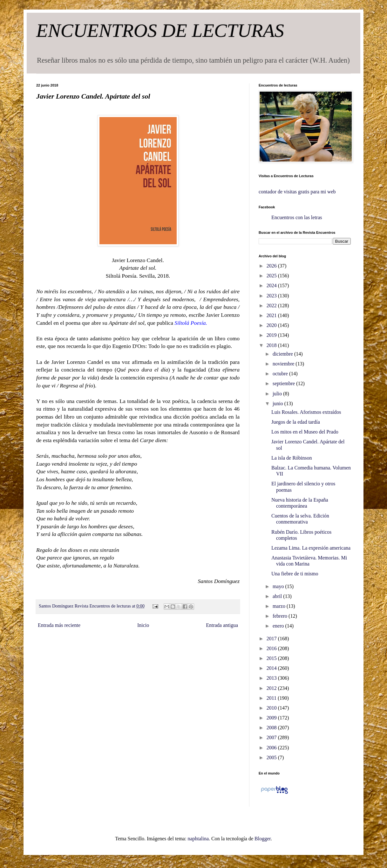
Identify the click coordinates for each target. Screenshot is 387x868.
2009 (272, 718)
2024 (272, 285)
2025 (272, 276)
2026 (272, 266)
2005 (272, 757)
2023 (272, 296)
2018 (272, 345)
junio (278, 403)
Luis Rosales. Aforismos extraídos (306, 412)
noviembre (284, 364)
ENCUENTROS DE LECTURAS (160, 31)
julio (278, 394)
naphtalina (198, 839)
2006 (272, 748)
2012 (272, 688)
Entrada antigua (222, 625)
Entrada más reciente (59, 625)
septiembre (284, 383)
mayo (279, 586)
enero (279, 626)
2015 (272, 658)
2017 (272, 639)
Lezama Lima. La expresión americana (311, 548)
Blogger (263, 839)
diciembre (283, 354)
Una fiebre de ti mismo (295, 574)
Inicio (143, 625)
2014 (272, 668)
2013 (272, 678)
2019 (272, 335)
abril (278, 596)
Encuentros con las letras (297, 217)
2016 (272, 648)
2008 (272, 728)
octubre (281, 374)
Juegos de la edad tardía (296, 422)
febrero (281, 616)
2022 (272, 306)
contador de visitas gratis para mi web (297, 192)
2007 (272, 737)
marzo (280, 606)
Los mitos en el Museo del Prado (305, 432)
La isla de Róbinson (292, 458)
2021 (272, 315)
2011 (272, 698)
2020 (272, 325)
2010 (272, 708)
